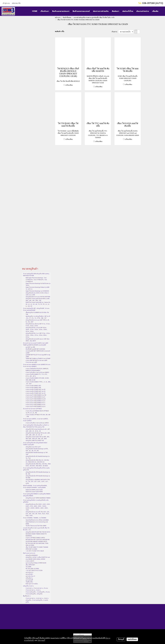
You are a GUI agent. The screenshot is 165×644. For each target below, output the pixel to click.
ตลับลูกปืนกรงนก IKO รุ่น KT (33, 447)
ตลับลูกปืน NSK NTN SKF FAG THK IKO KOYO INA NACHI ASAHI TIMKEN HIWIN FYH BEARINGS (38, 534)
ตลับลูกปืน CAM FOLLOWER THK (35, 441)
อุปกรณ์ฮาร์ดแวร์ (30, 576)
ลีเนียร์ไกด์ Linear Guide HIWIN (34, 492)
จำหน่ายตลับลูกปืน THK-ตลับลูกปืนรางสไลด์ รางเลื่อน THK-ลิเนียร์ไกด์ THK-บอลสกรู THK (36, 426)
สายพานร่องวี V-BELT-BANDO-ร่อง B (35, 405)
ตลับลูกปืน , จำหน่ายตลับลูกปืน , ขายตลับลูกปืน (37, 601)
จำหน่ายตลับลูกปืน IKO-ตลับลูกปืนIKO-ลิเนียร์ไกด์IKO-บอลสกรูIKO (35, 444)
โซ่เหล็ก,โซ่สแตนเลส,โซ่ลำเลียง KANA (36, 526)
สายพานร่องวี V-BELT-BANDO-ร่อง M (36, 399)
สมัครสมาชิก (16, 3)
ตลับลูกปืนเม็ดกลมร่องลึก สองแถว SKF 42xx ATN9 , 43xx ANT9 (38, 340)
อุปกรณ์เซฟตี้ (29, 580)
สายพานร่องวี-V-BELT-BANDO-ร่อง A (35, 406)
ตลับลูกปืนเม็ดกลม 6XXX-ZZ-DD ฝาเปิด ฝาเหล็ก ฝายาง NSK (37, 294)
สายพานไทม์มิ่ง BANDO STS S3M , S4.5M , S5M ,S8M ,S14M (37, 379)
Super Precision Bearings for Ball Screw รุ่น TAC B (38, 284)
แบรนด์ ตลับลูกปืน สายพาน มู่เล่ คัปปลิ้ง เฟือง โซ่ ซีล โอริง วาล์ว (36, 529)
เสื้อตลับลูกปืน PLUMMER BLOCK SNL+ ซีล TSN (37, 313)
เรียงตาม (115, 32)
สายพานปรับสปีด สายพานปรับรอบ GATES (37, 423)
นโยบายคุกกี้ (41, 640)
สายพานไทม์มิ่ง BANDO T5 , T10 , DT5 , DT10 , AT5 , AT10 (37, 375)
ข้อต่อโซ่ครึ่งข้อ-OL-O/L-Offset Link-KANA (37, 520)
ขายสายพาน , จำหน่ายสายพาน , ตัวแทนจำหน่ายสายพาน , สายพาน (37, 589)
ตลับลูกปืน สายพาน (28, 586)
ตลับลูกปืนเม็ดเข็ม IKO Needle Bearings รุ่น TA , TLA (38, 457)
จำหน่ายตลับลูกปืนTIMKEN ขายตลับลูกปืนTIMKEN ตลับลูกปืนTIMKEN (37, 495)
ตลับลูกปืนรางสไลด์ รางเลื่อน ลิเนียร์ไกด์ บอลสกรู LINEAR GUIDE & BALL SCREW (38, 558)
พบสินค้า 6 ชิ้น (60, 31)
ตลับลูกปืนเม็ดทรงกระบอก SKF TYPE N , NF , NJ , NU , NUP (38, 321)
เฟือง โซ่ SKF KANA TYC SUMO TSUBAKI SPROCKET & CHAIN (37, 548)
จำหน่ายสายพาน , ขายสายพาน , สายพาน (37, 598)
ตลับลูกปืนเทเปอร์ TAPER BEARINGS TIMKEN (38, 498)
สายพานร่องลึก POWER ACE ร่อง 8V (36, 389)
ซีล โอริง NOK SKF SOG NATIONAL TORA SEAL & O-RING (37, 544)
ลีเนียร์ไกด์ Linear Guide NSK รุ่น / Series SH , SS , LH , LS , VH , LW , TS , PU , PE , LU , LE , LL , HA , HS (38, 304)
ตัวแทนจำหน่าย (143, 11)
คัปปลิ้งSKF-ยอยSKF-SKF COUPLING (35, 349)
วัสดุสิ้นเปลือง (29, 582)
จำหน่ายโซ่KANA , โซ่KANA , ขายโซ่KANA (35, 518)
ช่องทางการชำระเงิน (101, 11)
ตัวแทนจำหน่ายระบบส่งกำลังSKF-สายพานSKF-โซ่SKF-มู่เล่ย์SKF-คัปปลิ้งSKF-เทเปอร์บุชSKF (36, 344)
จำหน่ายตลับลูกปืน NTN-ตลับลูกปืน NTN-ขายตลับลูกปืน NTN (36, 469)
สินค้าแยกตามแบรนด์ (81, 11)
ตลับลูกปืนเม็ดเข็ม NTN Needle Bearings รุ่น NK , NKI (38, 473)
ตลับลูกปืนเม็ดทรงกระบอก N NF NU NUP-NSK (38, 297)
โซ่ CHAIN (28, 567)
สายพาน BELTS (30, 561)
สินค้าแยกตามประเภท (61, 11)
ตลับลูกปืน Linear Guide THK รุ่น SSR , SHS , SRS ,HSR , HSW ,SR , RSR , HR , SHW (38, 438)
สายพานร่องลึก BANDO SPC (33, 386)
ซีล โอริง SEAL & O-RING (32, 569)
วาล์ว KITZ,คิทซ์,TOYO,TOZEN (34, 571)
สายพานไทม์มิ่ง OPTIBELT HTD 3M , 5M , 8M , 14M (38, 416)
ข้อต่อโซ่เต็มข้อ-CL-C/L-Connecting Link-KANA (37, 523)
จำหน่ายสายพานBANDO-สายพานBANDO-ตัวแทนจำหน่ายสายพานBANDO (37, 365)
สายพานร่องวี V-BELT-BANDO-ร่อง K (35, 397)
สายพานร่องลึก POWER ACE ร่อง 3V (36, 393)
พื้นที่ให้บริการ (27, 596)
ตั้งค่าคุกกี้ (121, 639)
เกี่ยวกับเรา (45, 11)
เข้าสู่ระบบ (6, 3)
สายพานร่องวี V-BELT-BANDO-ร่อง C (35, 403)
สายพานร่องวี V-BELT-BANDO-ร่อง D (35, 401)
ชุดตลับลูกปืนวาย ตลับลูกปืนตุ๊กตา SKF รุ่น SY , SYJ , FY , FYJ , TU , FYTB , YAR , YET (38, 317)
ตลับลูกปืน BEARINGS (32, 555)
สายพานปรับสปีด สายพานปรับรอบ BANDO (37, 372)
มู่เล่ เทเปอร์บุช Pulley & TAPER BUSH (36, 563)
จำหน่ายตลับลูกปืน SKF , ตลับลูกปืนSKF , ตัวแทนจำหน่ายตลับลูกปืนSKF (36, 309)
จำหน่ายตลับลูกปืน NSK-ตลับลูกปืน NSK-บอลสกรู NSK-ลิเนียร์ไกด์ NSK (36, 275)
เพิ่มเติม (155, 11)
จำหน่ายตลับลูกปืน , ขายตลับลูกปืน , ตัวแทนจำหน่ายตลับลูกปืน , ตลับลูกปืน (38, 593)
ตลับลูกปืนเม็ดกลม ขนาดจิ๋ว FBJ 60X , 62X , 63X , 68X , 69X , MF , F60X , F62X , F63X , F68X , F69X (38, 514)
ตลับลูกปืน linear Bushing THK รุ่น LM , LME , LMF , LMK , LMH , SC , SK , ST (38, 434)
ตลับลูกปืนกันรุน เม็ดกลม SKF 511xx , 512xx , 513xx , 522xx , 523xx (38, 325)
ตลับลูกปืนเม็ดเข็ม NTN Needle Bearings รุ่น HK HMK (38, 477)
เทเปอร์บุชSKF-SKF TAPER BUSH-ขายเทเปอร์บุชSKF (38, 352)
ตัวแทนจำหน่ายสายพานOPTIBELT (32, 409)
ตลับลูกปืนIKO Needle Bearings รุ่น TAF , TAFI (37, 453)
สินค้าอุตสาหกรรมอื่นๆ (32, 584)
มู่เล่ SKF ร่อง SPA (30, 347)
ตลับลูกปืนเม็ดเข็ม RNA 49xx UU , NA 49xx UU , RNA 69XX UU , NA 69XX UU (37, 461)
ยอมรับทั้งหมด (132, 639)
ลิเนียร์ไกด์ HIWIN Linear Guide (34, 490)
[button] (162, 11)
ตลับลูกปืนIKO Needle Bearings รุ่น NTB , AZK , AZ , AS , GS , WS (37, 450)
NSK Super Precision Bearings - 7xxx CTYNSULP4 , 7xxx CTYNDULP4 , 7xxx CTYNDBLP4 (36, 280)
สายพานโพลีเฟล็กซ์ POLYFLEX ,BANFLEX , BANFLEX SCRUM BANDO (37, 370)
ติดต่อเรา (115, 11)
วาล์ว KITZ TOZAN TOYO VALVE (35, 551)
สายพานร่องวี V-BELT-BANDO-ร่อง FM (36, 395)
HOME (35, 11)
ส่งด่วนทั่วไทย (128, 11)
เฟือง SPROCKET (30, 565)
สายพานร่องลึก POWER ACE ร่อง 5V (36, 391)
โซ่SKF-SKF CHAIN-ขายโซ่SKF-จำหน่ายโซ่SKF (38, 359)
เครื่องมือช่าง (29, 578)
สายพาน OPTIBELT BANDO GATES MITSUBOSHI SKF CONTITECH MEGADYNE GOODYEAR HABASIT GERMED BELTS (38, 540)
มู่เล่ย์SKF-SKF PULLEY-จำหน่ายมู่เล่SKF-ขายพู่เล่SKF (38, 356)
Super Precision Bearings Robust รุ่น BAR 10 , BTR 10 (38, 288)
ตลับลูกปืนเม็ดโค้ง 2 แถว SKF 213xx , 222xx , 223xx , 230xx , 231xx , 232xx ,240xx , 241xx (38, 335)
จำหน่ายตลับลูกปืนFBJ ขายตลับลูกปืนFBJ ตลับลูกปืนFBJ (36, 501)
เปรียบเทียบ (69, 85)
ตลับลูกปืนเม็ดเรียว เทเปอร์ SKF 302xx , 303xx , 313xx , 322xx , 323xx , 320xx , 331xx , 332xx (37, 330)
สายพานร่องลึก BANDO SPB (33, 388)
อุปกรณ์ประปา (30, 572)
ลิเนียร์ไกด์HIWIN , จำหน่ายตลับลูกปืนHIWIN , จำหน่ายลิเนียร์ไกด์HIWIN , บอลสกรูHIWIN (35, 487)
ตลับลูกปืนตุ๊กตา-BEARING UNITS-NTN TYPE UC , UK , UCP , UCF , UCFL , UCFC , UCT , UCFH (38, 482)
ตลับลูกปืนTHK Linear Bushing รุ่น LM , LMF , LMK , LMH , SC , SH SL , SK (38, 430)
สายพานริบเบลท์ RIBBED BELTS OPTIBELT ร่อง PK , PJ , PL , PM (37, 412)
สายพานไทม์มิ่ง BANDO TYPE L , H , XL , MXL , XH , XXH (38, 383)
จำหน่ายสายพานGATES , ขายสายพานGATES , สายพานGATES (36, 420)
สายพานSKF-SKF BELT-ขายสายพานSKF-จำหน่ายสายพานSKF (37, 361)
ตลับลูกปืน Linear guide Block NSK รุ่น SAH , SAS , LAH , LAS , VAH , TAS (38, 300)
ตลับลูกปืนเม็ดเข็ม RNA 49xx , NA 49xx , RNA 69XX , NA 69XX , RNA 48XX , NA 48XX (38, 465)
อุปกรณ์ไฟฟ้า (29, 574)
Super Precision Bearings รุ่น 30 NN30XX (37, 291)
